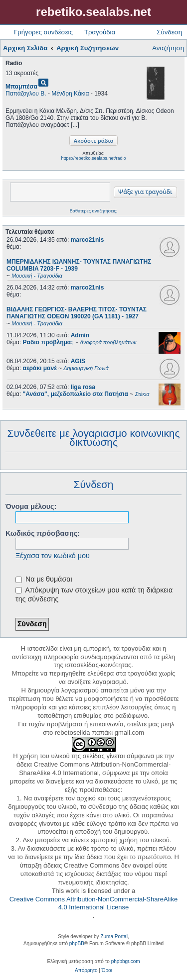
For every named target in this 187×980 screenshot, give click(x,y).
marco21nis (88, 240)
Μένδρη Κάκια (70, 94)
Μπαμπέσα (21, 87)
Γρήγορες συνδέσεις (43, 32)
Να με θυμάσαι (44, 579)
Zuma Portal (114, 936)
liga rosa (83, 387)
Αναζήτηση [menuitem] (168, 48)
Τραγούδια (100, 32)
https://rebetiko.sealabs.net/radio (93, 158)
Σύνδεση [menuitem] (169, 32)
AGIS (78, 361)
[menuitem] (86, 971)
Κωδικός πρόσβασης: (43, 533)
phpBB (77, 943)
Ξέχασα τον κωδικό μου (53, 556)
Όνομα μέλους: (31, 506)
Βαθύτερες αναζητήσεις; (93, 211)
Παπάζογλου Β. (26, 94)
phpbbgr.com (126, 961)
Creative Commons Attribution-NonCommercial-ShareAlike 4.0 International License (93, 903)
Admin (80, 335)
